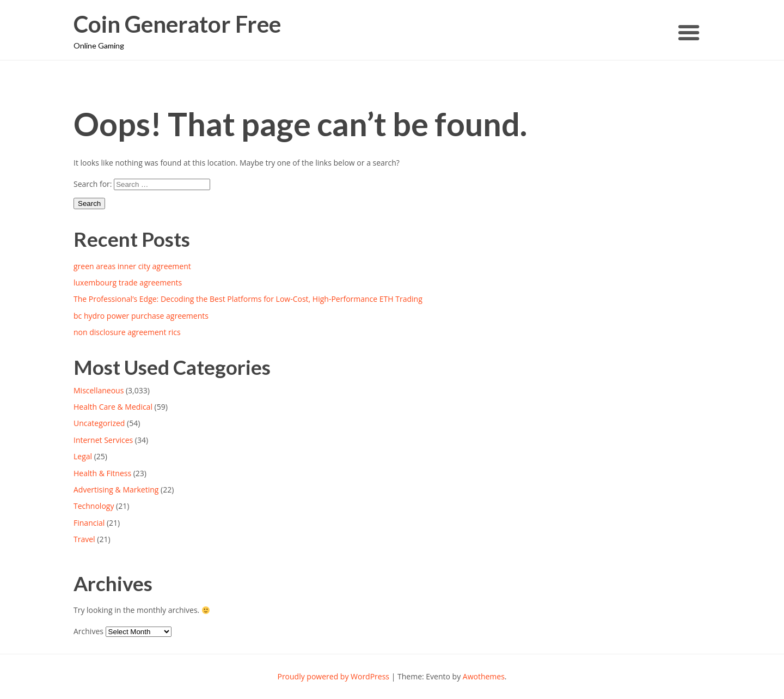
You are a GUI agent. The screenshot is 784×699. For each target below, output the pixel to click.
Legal (83, 456)
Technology (94, 506)
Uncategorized (99, 423)
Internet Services (103, 440)
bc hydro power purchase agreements (141, 316)
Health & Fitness (102, 473)
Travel (84, 539)
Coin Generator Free (177, 24)
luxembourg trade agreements (128, 282)
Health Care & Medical (113, 407)
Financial (89, 523)
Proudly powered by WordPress (333, 676)
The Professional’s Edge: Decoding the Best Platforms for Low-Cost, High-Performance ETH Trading (248, 299)
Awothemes (484, 676)
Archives (88, 631)
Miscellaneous (99, 390)
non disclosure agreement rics (127, 332)
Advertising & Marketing (116, 490)
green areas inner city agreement (132, 266)
